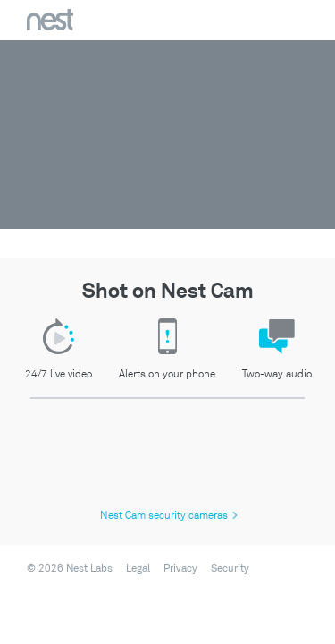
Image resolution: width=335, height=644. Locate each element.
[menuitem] (133, 569)
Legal (138, 569)
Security (230, 569)
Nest (50, 20)
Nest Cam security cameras (169, 516)
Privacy (180, 569)
